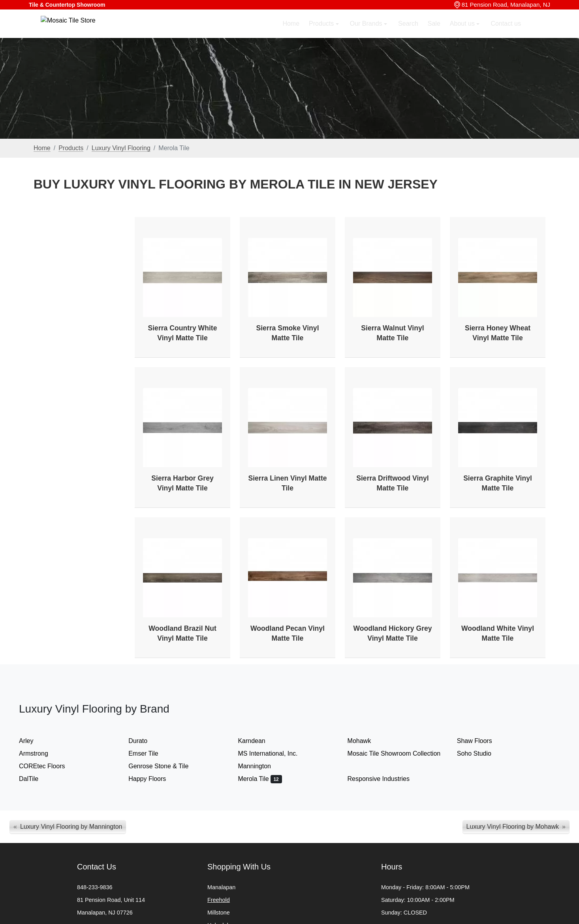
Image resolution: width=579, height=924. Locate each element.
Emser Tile (150, 753)
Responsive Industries (385, 779)
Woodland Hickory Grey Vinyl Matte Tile (392, 633)
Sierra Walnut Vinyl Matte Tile (392, 333)
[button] (540, 34)
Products (71, 148)
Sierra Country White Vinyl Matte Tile (183, 333)
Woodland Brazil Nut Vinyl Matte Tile (182, 633)
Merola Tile (260, 779)
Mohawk (367, 741)
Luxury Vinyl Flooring (121, 148)
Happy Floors (154, 779)
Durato (144, 741)
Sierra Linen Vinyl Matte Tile (287, 483)
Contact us (506, 34)
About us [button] (463, 34)
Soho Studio (482, 753)
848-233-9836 (95, 887)
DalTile (35, 779)
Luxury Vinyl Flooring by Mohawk (513, 827)
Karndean (259, 741)
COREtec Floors (50, 766)
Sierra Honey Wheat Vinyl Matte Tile (498, 333)
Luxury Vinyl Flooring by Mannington (71, 827)
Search (408, 34)
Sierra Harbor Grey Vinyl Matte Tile (182, 483)
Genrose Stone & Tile (165, 766)
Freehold (219, 900)
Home (291, 34)
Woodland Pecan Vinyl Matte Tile (288, 633)
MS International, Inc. (275, 753)
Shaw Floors (482, 741)
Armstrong (41, 753)
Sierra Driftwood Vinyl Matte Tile (392, 483)
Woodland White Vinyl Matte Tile (498, 633)
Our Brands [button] (367, 34)
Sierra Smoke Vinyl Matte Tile (287, 333)
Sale (434, 34)
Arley (33, 741)
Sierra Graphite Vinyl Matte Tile (498, 483)
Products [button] (322, 34)
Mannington (262, 766)
